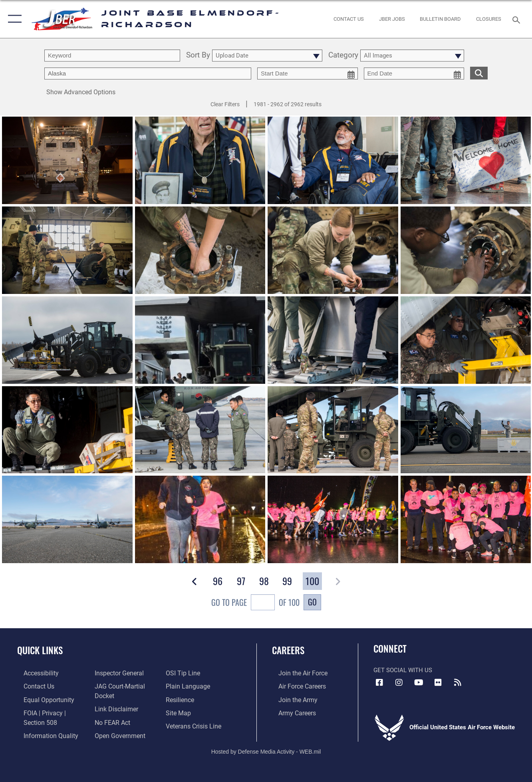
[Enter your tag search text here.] (148, 73)
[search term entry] (112, 56)
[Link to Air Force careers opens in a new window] (295, 686)
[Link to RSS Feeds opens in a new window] (458, 683)
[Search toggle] (518, 19)
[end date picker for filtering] (414, 73)
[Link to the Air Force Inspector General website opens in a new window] (116, 673)
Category (343, 56)
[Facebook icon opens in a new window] (379, 683)
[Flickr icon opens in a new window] (438, 683)
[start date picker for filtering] (308, 73)
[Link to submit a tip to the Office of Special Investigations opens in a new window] (184, 673)
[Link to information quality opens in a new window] (43, 733)
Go (312, 602)
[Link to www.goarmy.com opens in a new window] (291, 699)
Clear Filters (225, 104)
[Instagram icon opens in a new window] (399, 683)
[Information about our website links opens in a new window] (113, 708)
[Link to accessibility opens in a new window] (34, 673)
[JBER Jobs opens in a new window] (392, 19)
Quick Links (40, 650)
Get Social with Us (403, 670)
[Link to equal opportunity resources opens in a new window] (41, 699)
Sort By (198, 56)
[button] (13, 19)
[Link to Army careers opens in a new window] (290, 711)
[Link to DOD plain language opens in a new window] (188, 686)
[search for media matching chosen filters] (479, 73)
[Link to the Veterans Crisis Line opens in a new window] (195, 724)
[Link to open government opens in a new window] (116, 733)
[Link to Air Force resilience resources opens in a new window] (182, 699)
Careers (288, 650)
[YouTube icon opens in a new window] (419, 683)
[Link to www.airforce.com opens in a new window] (296, 673)
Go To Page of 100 (255, 603)
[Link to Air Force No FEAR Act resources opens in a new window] (110, 720)
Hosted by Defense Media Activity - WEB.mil (266, 749)
